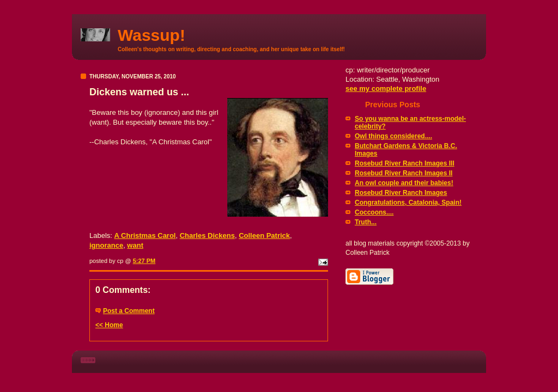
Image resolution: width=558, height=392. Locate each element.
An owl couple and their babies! (404, 183)
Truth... (366, 222)
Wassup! (151, 35)
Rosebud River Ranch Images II (404, 173)
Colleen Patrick (264, 235)
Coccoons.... (374, 212)
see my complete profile (386, 88)
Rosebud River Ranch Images (401, 193)
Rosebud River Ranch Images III (405, 163)
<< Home (109, 325)
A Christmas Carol (145, 235)
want (135, 245)
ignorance (106, 245)
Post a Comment (129, 311)
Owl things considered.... (393, 136)
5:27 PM (144, 261)
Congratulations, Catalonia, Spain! (408, 203)
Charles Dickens (207, 235)
